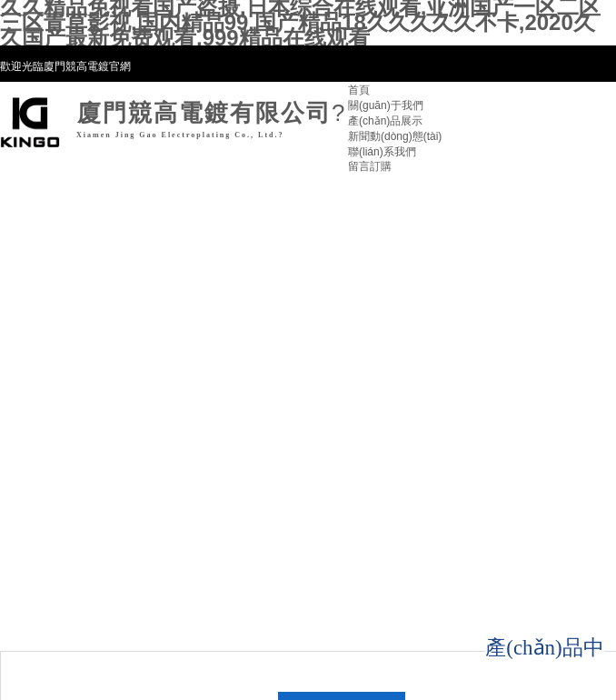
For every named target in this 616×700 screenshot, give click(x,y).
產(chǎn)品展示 (385, 121)
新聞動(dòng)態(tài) (395, 136)
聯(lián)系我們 (382, 152)
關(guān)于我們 (386, 105)
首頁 (359, 90)
